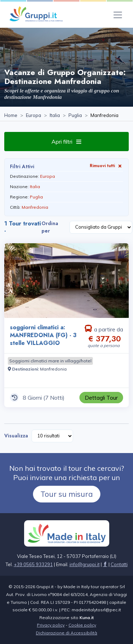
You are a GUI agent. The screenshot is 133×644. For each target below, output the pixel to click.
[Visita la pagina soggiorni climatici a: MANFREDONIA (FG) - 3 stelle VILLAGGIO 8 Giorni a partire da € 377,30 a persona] (66, 281)
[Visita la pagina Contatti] (119, 564)
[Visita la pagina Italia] (55, 116)
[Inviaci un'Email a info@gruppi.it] (85, 564)
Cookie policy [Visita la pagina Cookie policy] (82, 625)
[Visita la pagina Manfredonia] (53, 369)
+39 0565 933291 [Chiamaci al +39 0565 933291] (33, 564)
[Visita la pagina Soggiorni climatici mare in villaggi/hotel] (50, 361)
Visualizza (16, 436)
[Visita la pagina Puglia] (75, 116)
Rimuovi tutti (106, 166)
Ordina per (50, 227)
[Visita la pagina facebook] (105, 564)
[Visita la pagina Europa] (34, 116)
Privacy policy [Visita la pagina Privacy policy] (51, 625)
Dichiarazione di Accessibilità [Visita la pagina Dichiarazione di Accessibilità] (66, 633)
